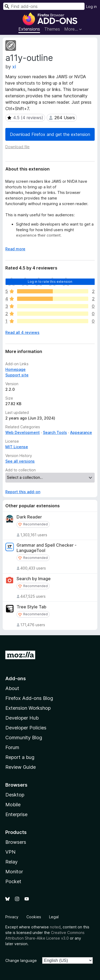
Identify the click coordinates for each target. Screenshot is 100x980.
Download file (17, 147)
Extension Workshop (28, 708)
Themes (52, 29)
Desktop (15, 795)
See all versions (20, 461)
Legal (54, 917)
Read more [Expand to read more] (15, 249)
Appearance (81, 432)
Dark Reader (29, 517)
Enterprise (16, 814)
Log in (91, 7)
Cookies (34, 917)
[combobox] (44, 6)
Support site (17, 375)
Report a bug (20, 757)
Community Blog (24, 738)
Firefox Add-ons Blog (29, 698)
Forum (12, 747)
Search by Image (34, 579)
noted (55, 927)
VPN (10, 852)
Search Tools (55, 432)
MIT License (17, 447)
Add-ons (16, 678)
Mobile (13, 805)
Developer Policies (26, 728)
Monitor (14, 872)
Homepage (15, 369)
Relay (11, 862)
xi (14, 67)
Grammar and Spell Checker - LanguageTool (47, 548)
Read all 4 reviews (22, 332)
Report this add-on (23, 492)
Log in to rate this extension (50, 282)
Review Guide (21, 767)
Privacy (12, 917)
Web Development (23, 432)
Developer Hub (22, 718)
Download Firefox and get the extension (50, 134)
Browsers (16, 842)
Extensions (29, 29)
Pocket (13, 881)
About (12, 688)
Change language (21, 960)
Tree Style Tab (31, 607)
